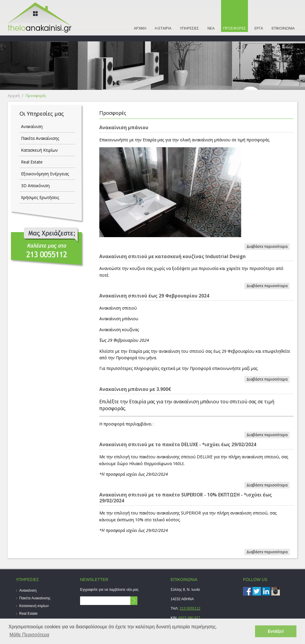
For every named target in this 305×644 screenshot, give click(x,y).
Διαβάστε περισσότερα (268, 247)
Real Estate (32, 162)
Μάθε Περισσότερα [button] (29, 635)
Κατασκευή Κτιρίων (39, 150)
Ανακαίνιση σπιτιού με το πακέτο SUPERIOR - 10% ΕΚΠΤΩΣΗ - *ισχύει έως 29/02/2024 (186, 498)
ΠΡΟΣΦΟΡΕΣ (235, 28)
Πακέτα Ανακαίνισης (40, 138)
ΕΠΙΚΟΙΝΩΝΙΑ (283, 28)
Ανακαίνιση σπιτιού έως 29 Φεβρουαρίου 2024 (154, 296)
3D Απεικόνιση (35, 186)
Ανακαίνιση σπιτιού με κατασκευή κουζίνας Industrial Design (172, 257)
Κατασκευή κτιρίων (34, 606)
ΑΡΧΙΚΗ (140, 28)
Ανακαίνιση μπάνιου (124, 128)
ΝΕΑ (211, 28)
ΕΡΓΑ (259, 28)
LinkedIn (266, 591)
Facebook (247, 591)
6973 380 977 (189, 618)
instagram (276, 591)
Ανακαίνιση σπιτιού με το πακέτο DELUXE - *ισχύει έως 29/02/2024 (178, 445)
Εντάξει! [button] (276, 631)
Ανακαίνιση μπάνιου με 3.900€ (135, 389)
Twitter (257, 591)
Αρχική (14, 96)
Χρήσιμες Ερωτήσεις (40, 197)
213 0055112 (190, 609)
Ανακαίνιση (32, 126)
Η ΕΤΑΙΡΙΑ (163, 28)
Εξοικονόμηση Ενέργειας (45, 174)
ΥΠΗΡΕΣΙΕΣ (189, 28)
